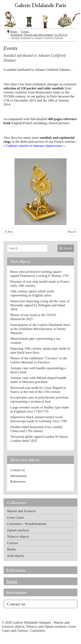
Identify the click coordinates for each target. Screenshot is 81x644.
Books (12, 549)
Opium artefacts (18, 530)
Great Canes (16, 518)
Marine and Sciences (21, 511)
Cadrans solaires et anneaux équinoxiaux (34, 146)
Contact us (16, 604)
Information (17, 592)
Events (12, 581)
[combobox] (27, 248)
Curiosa (12, 543)
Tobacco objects (18, 537)
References (16, 570)
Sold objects (16, 556)
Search (66, 248)
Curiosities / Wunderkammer (27, 524)
